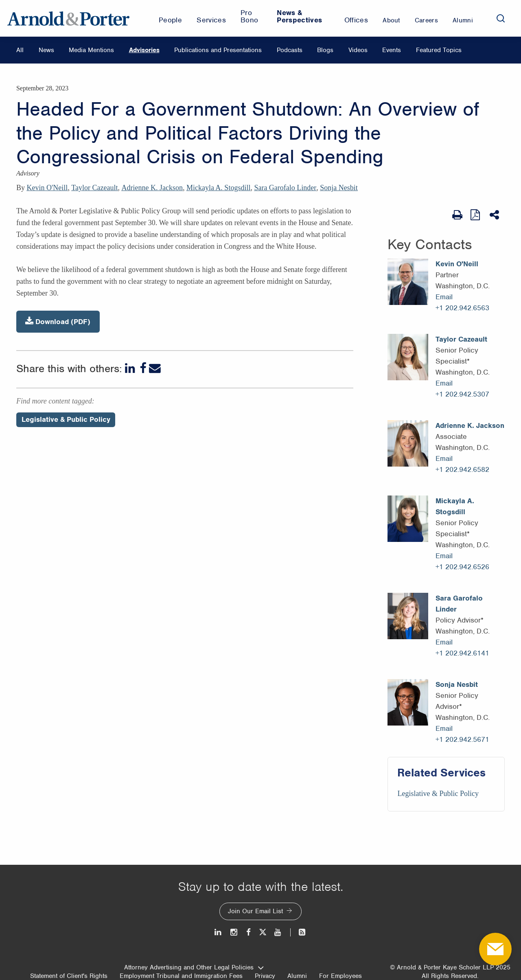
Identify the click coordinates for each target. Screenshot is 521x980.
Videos (358, 50)
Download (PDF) (58, 321)
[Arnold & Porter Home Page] (68, 18)
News (46, 50)
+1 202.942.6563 (462, 308)
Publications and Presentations (218, 50)
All (20, 50)
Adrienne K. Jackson (152, 188)
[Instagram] (234, 932)
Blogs (325, 50)
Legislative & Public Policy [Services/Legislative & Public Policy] (438, 794)
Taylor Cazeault (94, 188)
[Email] (155, 368)
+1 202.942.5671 (462, 739)
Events (392, 50)
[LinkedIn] (131, 368)
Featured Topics (439, 50)
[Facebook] (143, 368)
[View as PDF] (476, 215)
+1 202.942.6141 (462, 653)
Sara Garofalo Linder (285, 188)
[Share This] (495, 215)
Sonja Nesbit (339, 188)
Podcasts (290, 50)
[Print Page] (457, 215)
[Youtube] (278, 932)
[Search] (501, 18)
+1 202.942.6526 (462, 567)
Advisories (144, 50)
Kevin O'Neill (47, 188)
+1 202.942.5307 (462, 394)
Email (444, 297)
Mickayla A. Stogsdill (219, 188)
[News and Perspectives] (299, 932)
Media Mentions (91, 50)
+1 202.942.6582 (462, 469)
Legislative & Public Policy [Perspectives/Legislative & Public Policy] (66, 419)
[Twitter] (263, 932)
